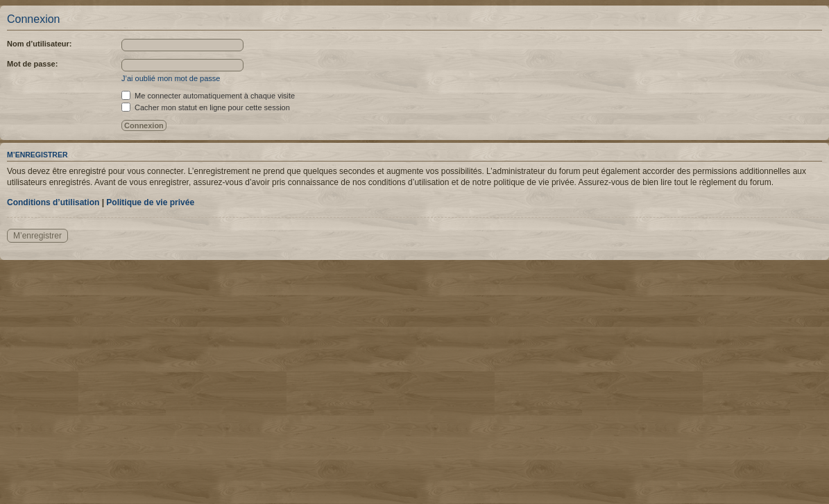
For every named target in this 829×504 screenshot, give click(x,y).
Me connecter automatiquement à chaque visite (208, 96)
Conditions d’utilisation (53, 202)
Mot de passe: (32, 64)
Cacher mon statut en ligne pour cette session (206, 107)
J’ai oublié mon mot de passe (171, 78)
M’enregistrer (37, 236)
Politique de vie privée (150, 202)
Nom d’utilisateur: (40, 44)
